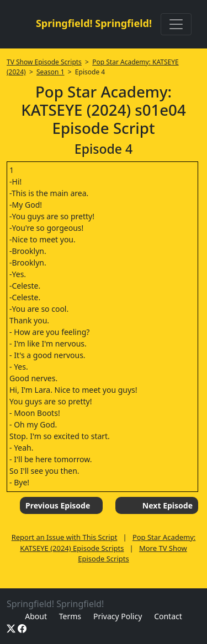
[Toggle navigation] (176, 24)
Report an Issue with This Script (65, 537)
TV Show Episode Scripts (44, 62)
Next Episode (168, 505)
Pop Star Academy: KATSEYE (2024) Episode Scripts (108, 543)
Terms (70, 616)
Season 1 (51, 72)
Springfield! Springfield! (94, 23)
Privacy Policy (118, 616)
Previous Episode (58, 505)
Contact (168, 616)
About (36, 616)
